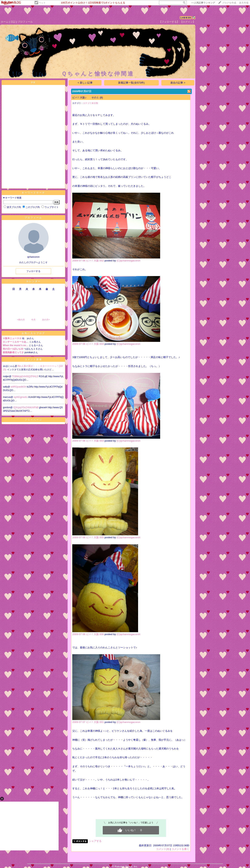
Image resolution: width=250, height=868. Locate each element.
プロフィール (25, 22)
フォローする (33, 271)
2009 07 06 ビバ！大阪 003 (88, 441)
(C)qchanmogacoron (129, 261)
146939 (186, 18)
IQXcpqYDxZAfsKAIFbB (26, 407)
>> (203, 3)
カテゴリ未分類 (91, 103)
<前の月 (21, 320)
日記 (13, 22)
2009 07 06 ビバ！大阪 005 (88, 537)
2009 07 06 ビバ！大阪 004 (88, 344)
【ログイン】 (188, 22)
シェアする (95, 841)
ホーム (5, 22)
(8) (101, 98)
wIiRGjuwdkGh (19, 387)
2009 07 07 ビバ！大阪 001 (88, 722)
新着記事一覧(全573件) (131, 83)
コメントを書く (180, 849)
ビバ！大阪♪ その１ (86, 98)
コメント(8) (163, 849)
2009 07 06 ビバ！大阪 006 (88, 634)
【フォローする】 (169, 22)
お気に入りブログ (33, 333)
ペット (42, 3)
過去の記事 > (178, 83)
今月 (33, 320)
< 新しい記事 (85, 83)
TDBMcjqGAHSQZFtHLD (25, 376)
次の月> (46, 320)
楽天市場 (244, 3)
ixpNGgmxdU (21, 397)
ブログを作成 (229, 3)
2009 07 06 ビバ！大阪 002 (88, 261)
